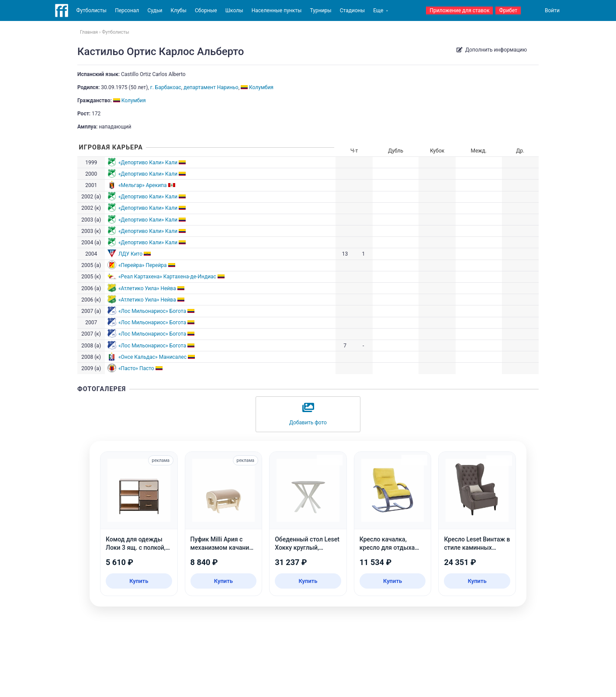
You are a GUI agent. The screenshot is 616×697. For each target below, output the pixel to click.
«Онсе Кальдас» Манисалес (152, 357)
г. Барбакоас (166, 87)
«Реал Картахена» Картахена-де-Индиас (167, 277)
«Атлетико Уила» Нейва (147, 288)
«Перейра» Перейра (143, 265)
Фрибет (508, 10)
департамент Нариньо (211, 87)
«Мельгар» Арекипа (143, 185)
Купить (139, 581)
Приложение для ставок (459, 10)
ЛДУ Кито (130, 254)
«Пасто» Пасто (136, 368)
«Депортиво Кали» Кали (148, 163)
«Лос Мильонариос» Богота (152, 311)
